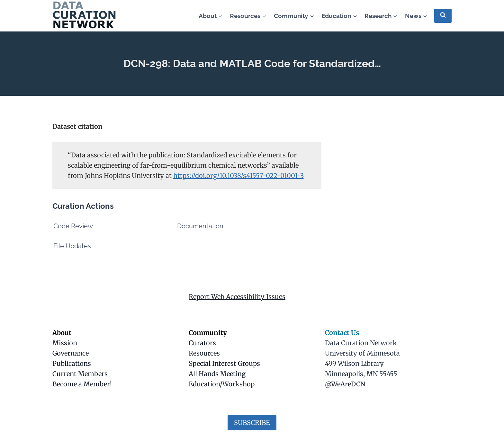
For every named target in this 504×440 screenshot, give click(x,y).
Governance (71, 353)
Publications (72, 363)
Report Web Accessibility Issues (237, 297)
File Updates (72, 246)
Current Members (80, 374)
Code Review (73, 226)
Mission (65, 343)
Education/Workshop (222, 384)
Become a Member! (82, 384)
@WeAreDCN (345, 384)
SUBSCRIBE (252, 422)
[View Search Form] (443, 16)
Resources (204, 353)
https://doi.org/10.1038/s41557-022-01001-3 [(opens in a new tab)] (239, 176)
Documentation (200, 226)
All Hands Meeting (217, 374)
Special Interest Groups (224, 363)
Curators (202, 343)
